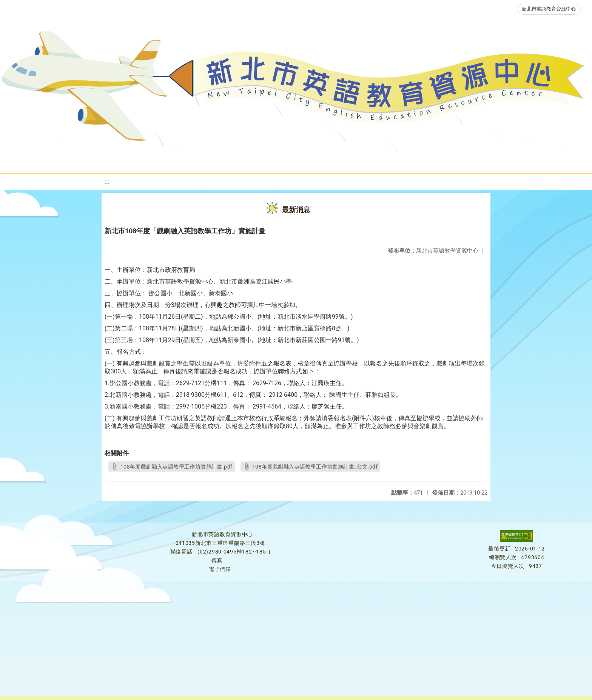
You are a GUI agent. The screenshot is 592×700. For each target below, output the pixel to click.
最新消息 (79, 160)
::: (107, 182)
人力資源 (397, 160)
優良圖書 (261, 160)
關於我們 (34, 160)
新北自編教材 (211, 160)
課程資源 (116, 160)
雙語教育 (504, 160)
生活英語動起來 (450, 160)
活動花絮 (549, 160)
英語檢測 (307, 160)
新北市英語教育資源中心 (549, 9)
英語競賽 (352, 160)
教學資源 (161, 160)
